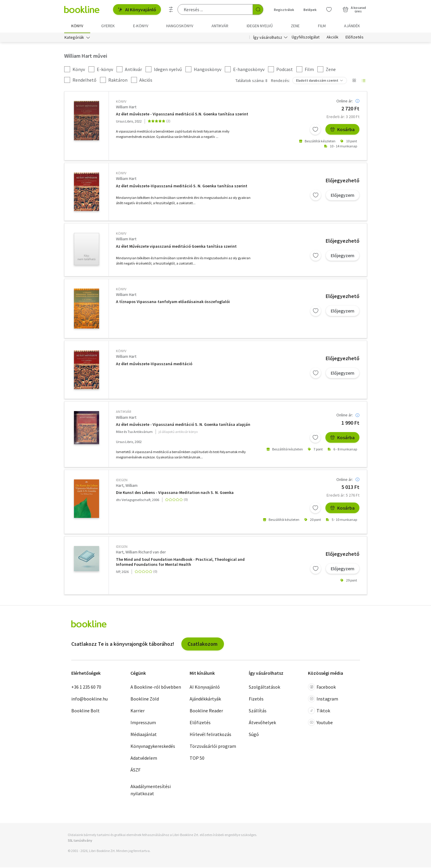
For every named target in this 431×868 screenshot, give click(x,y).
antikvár (124, 412)
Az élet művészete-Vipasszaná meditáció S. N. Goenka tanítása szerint (182, 187)
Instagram (323, 699)
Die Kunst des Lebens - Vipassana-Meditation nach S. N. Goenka (175, 493)
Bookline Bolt (85, 711)
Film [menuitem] (322, 26)
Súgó (254, 735)
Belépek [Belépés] (310, 10)
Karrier (138, 711)
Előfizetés (355, 38)
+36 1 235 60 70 (86, 687)
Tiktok (319, 711)
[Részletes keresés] (171, 9)
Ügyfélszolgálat (306, 38)
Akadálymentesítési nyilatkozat (151, 790)
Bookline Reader (206, 711)
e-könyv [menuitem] (141, 26)
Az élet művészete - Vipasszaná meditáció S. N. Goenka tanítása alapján (183, 425)
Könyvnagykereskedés (153, 747)
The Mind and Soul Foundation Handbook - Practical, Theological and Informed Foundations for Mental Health (180, 563)
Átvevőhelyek (262, 723)
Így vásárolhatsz (268, 38)
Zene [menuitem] (295, 26)
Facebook (322, 687)
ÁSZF (135, 770)
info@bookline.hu (89, 699)
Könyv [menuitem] (77, 26)
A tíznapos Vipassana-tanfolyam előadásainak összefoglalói (173, 302)
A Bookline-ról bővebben (156, 687)
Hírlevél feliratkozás (210, 735)
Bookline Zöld (145, 699)
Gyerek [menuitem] (108, 26)
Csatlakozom (202, 644)
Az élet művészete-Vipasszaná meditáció (154, 364)
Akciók (332, 38)
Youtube (320, 723)
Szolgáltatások (264, 687)
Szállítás (258, 711)
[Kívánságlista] (329, 9)
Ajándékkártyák (205, 699)
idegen (122, 480)
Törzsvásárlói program (213, 747)
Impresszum (143, 723)
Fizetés (256, 699)
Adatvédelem (144, 759)
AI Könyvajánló (137, 9)
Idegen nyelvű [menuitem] (260, 26)
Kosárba (342, 130)
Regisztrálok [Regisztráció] (284, 10)
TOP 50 (197, 759)
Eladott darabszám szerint (317, 81)
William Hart (126, 107)
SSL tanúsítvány (80, 841)
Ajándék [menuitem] (352, 26)
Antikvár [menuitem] (220, 26)
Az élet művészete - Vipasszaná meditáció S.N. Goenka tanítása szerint (182, 115)
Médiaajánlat (144, 735)
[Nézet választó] (354, 81)
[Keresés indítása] (258, 9)
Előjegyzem (343, 196)
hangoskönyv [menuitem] (180, 26)
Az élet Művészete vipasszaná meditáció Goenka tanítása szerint (176, 247)
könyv (121, 102)
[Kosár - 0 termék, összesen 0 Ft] (354, 9)
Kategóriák (74, 38)
